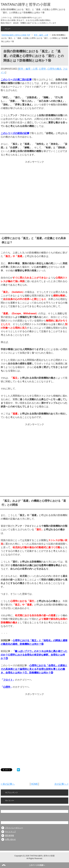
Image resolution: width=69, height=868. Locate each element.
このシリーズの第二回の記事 (16, 80)
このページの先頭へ (37, 865)
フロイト (8, 680)
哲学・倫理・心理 (28, 69)
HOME (34, 784)
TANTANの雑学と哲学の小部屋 (26, 4)
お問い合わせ (10, 839)
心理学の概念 (54, 69)
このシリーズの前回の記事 (15, 133)
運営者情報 (10, 835)
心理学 (42, 69)
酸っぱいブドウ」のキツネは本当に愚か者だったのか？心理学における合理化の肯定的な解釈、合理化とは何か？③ (34, 655)
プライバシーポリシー (14, 828)
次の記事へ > (61, 784)
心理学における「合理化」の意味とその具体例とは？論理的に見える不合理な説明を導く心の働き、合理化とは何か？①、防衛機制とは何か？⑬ (34, 669)
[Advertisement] (34, 198)
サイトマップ (10, 832)
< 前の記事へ (8, 784)
